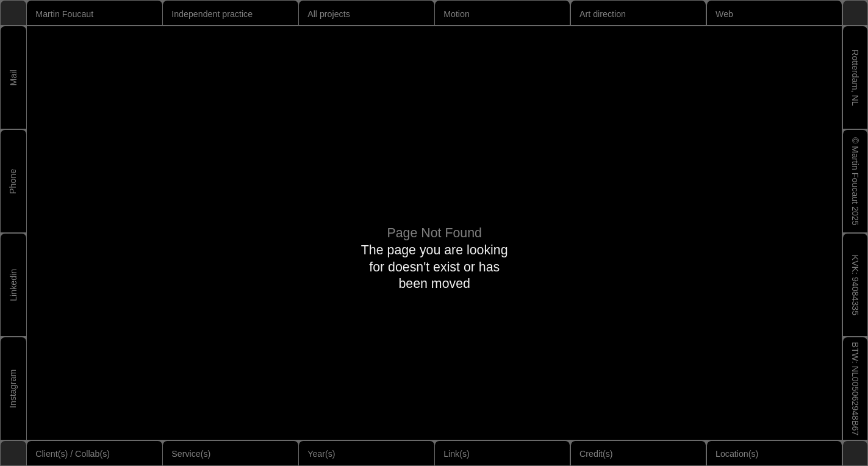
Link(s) (457, 454)
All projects (329, 14)
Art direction (603, 14)
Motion (457, 14)
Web (724, 14)
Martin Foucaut (64, 14)
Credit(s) (596, 454)
